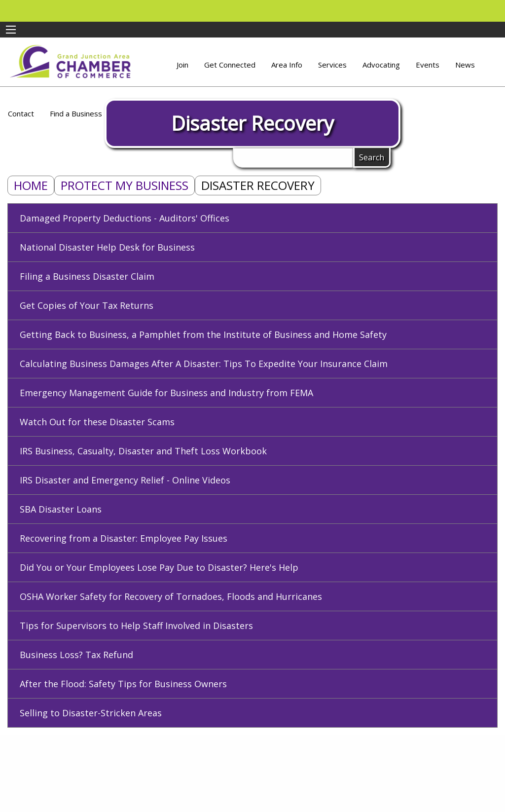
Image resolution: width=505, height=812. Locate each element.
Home (31, 185)
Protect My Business (125, 185)
